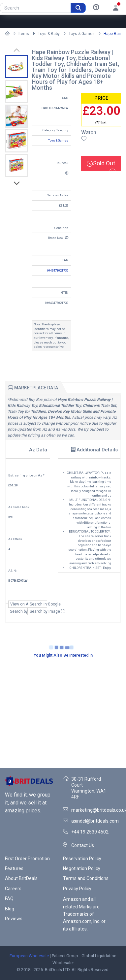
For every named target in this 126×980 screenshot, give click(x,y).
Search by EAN (19, 611)
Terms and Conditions (86, 878)
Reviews (14, 919)
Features (14, 868)
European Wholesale (29, 956)
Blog (10, 909)
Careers (13, 889)
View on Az (19, 604)
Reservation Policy (82, 859)
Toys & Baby (49, 34)
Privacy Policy (77, 889)
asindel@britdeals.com (95, 821)
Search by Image (38, 611)
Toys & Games (82, 34)
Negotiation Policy (82, 868)
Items (24, 34)
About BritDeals (21, 878)
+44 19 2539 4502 (90, 832)
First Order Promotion (27, 859)
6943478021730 (58, 270)
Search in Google (38, 604)
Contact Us (83, 845)
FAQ (9, 898)
